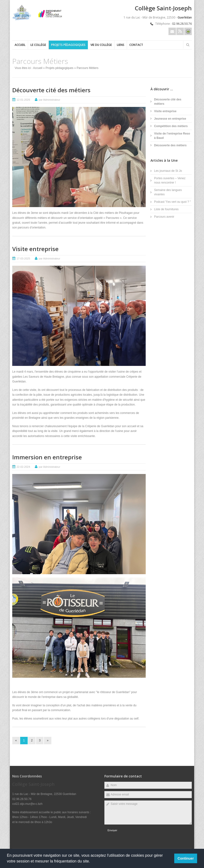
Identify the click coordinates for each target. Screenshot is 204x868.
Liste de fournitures (166, 209)
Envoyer (112, 830)
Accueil (20, 45)
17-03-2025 (23, 259)
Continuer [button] (186, 858)
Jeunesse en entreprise (170, 119)
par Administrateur (49, 100)
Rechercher (188, 45)
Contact (136, 45)
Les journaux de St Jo (168, 171)
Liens (121, 45)
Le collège (38, 45)
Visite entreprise (35, 249)
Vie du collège (101, 45)
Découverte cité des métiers (51, 90)
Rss (180, 31)
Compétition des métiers (171, 126)
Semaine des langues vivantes (168, 192)
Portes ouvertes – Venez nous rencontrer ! (170, 180)
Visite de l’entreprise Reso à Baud (172, 136)
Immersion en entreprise (47, 457)
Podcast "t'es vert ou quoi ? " (172, 202)
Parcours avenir (164, 217)
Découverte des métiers (170, 145)
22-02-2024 (23, 467)
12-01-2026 (23, 100)
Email (172, 31)
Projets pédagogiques (68, 45)
